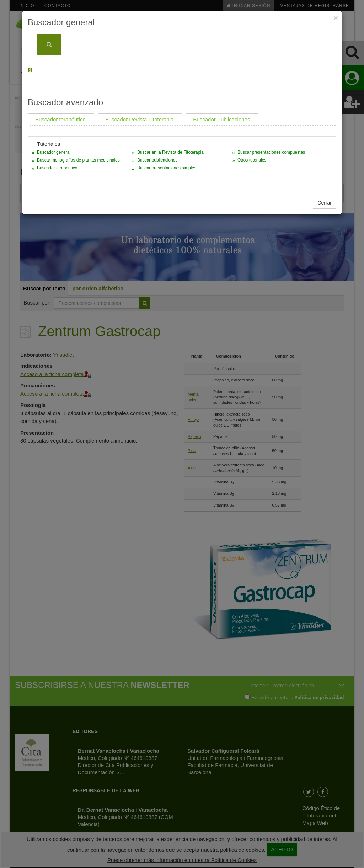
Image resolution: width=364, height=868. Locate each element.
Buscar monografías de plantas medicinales (78, 160)
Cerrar (325, 203)
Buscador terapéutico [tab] (60, 119)
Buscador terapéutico (57, 168)
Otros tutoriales (252, 160)
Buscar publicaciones (157, 160)
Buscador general (54, 152)
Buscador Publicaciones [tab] (221, 119)
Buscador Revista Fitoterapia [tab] (140, 119)
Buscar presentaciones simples (167, 168)
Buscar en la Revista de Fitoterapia (170, 152)
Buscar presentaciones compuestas (271, 152)
